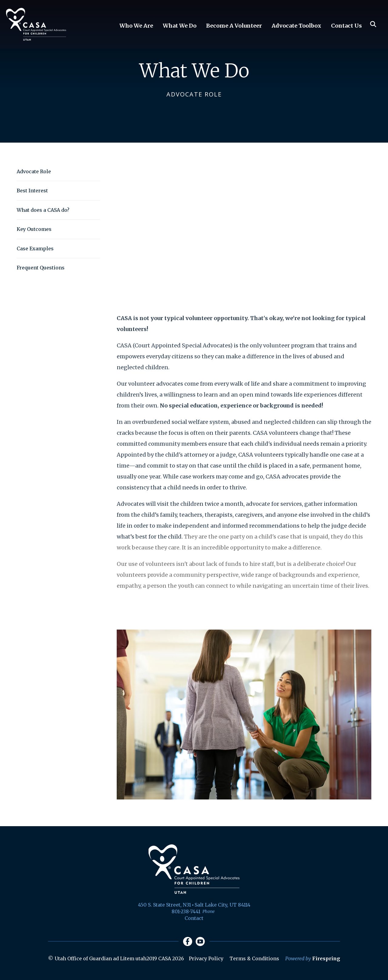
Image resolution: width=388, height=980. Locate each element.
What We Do (180, 26)
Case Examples (35, 248)
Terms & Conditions (254, 958)
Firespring (326, 958)
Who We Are (136, 26)
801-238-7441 (186, 911)
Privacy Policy (206, 958)
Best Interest (32, 191)
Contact (194, 918)
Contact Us (346, 26)
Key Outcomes (34, 229)
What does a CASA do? (43, 210)
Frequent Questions (41, 268)
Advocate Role (34, 171)
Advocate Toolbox (296, 26)
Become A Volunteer (234, 26)
